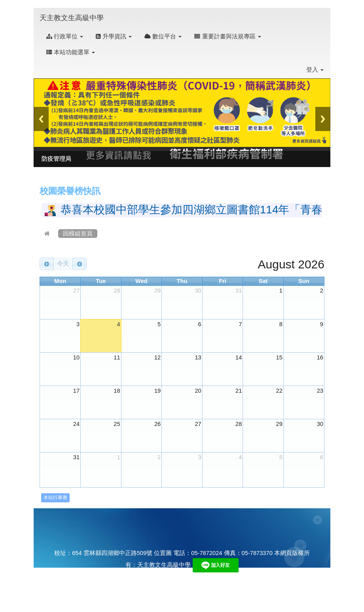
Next (323, 119)
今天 (63, 264)
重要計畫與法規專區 (227, 36)
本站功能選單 (71, 52)
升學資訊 (114, 36)
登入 (315, 70)
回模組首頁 (78, 234)
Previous (41, 119)
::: (111, 12)
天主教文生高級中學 (72, 18)
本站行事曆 (55, 498)
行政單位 (65, 36)
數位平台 (163, 36)
